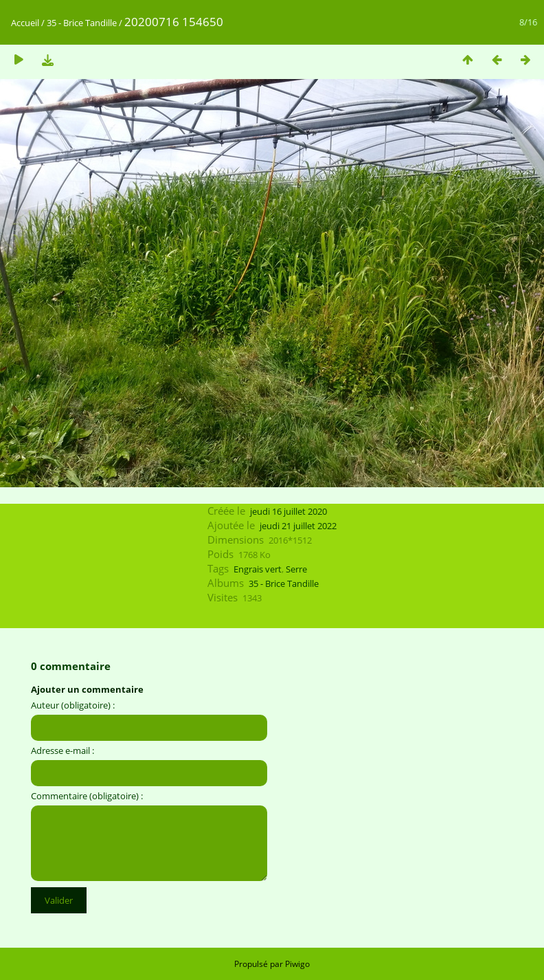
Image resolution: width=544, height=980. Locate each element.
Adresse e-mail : (63, 750)
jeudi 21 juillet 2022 (298, 526)
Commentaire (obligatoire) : (87, 796)
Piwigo (297, 964)
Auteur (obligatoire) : (73, 705)
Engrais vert (258, 569)
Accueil (25, 23)
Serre (296, 569)
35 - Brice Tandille (82, 23)
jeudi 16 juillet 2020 (288, 511)
